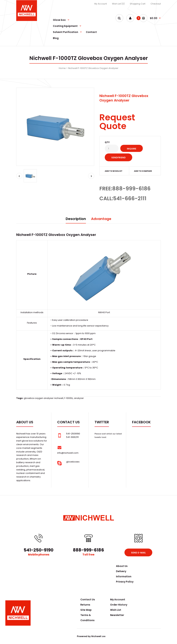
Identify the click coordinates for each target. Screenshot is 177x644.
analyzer (79, 398)
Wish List (116, 610)
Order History (119, 605)
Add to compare (143, 171)
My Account (101, 4)
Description (76, 219)
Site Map (86, 610)
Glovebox (57, 235)
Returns (85, 605)
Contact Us (88, 599)
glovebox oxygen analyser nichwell (44, 398)
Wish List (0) (118, 4)
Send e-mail (138, 553)
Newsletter (117, 615)
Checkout (156, 4)
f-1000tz (69, 398)
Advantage (101, 219)
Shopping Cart (138, 4)
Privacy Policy (125, 582)
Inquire (132, 149)
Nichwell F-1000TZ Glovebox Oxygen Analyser (93, 68)
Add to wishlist (114, 171)
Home (62, 68)
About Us (122, 566)
